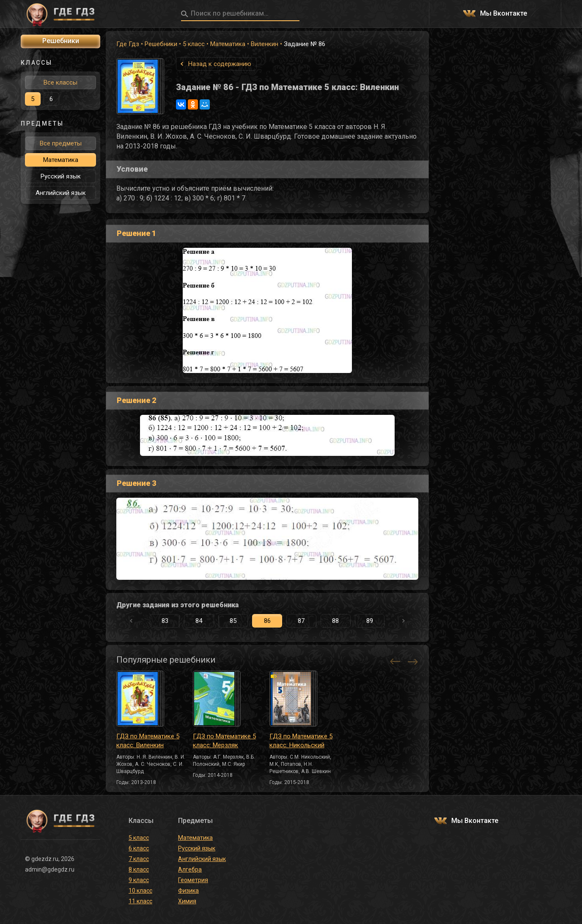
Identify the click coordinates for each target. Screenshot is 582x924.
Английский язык (61, 193)
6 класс (139, 848)
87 (301, 621)
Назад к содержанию (220, 64)
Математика (228, 44)
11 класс (140, 901)
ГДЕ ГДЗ (60, 14)
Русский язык (61, 176)
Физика (188, 891)
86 (267, 621)
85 (233, 621)
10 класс (140, 891)
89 (370, 621)
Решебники (161, 44)
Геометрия (193, 880)
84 (199, 621)
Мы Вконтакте (504, 14)
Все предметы (61, 143)
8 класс (139, 869)
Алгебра (190, 869)
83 (165, 621)
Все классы (60, 82)
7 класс (139, 859)
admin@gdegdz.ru (50, 869)
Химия (187, 901)
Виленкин (265, 44)
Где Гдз (128, 44)
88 (335, 621)
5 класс (194, 44)
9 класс (139, 880)
